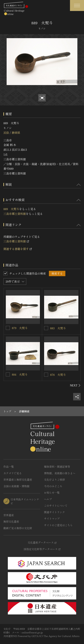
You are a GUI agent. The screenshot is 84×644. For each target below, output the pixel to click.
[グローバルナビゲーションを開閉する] (77, 5)
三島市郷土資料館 (15, 214)
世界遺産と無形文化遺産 (18, 480)
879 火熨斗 (20, 328)
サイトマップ (52, 518)
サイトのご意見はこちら (58, 525)
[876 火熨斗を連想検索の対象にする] (46, 375)
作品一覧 (9, 467)
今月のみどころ (53, 486)
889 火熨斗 (11, 209)
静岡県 (16, 133)
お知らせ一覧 (52, 493)
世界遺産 (9, 515)
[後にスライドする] (75, 385)
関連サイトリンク (55, 512)
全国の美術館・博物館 (16, 486)
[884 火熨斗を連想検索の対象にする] (8, 374)
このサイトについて (56, 506)
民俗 (6, 133)
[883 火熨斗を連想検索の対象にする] (46, 328)
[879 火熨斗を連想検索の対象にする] (8, 328)
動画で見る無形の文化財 (18, 528)
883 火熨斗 (58, 328)
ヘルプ (48, 499)
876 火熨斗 (58, 375)
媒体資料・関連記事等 (57, 467)
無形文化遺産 (11, 521)
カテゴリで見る (13, 473)
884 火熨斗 (20, 374)
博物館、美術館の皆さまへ (60, 473)
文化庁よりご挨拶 (55, 480)
